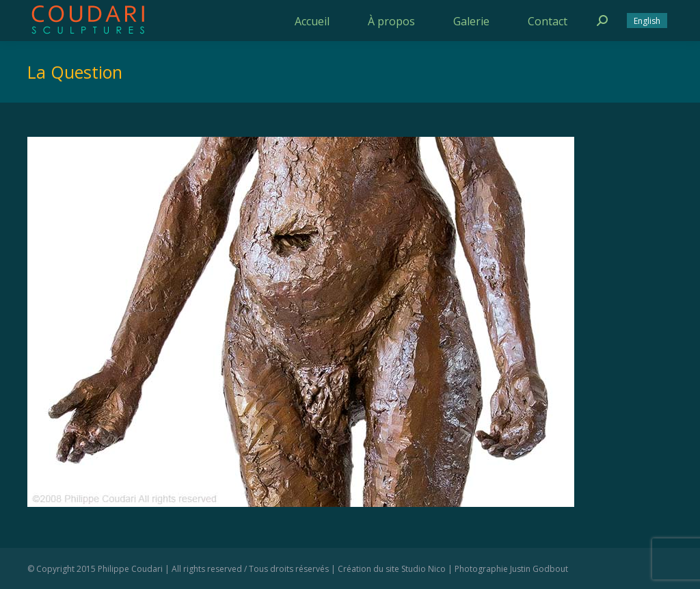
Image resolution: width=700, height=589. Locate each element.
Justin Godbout (539, 569)
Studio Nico (423, 569)
